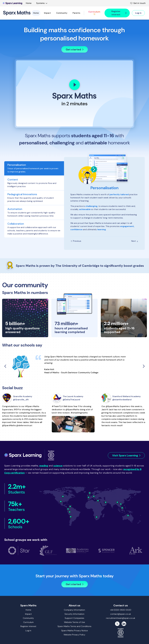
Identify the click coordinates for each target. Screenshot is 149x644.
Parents (76, 13)
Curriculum (94, 13)
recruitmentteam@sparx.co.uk (121, 618)
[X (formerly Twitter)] (117, 624)
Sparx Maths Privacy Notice (74, 631)
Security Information (74, 614)
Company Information (74, 610)
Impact (47, 13)
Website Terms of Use (74, 622)
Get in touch (138, 3)
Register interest (28, 626)
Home (29, 3)
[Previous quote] (6, 366)
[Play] (74, 85)
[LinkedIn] (124, 624)
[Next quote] (143, 366)
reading (44, 466)
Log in (28, 631)
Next (135, 241)
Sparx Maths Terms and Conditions (74, 626)
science (58, 466)
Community (62, 13)
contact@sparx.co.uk (121, 614)
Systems (42, 3)
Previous (76, 241)
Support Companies (74, 618)
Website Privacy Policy (74, 635)
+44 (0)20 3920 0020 (121, 610)
